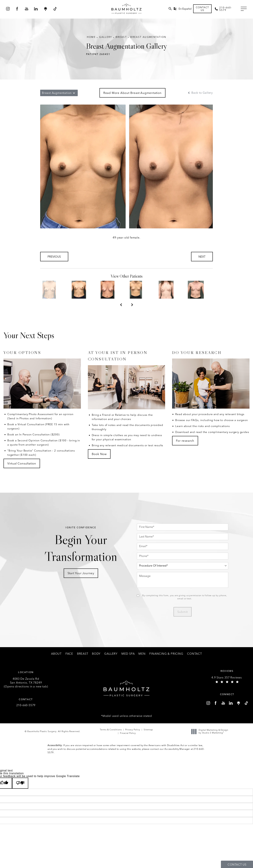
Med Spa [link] (128, 654)
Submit (183, 612)
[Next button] (132, 305)
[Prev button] (121, 305)
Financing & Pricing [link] (166, 654)
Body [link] (96, 654)
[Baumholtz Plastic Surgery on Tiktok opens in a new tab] (55, 9)
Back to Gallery (200, 93)
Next (202, 257)
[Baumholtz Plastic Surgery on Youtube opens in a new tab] (27, 9)
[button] (244, 9)
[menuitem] (8, 9)
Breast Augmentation (148, 37)
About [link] (56, 654)
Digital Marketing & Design (211, 731)
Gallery (106, 37)
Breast (121, 37)
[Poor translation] (20, 783)
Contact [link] (194, 654)
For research (185, 441)
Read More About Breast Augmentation (132, 93)
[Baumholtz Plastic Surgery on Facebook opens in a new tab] (17, 9)
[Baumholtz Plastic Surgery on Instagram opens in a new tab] (8, 9)
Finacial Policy (128, 733)
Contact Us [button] (237, 865)
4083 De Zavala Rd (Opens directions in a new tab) (26, 683)
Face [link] (69, 654)
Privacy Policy (133, 730)
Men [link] (142, 654)
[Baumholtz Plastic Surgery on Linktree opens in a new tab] (46, 9)
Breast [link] (83, 654)
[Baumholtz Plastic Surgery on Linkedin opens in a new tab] (36, 9)
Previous (54, 257)
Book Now (99, 454)
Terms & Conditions (111, 730)
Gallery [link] (111, 654)
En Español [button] (185, 9)
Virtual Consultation (22, 463)
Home (91, 37)
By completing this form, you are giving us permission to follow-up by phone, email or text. (185, 597)
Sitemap (148, 730)
